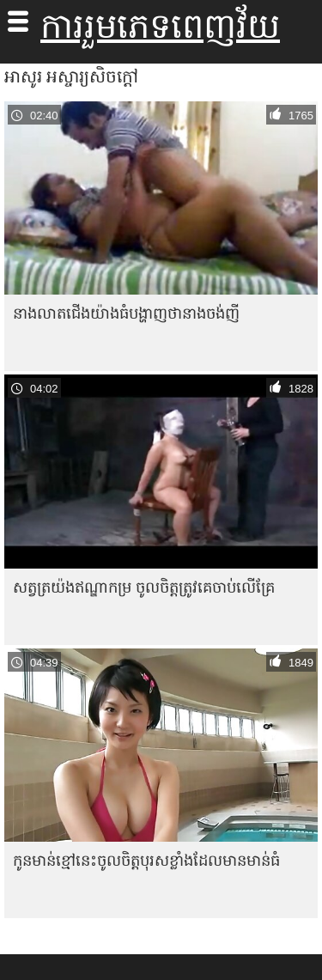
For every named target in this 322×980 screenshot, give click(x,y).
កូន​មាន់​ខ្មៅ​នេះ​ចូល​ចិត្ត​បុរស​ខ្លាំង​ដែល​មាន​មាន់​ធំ (146, 860)
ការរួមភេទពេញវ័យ (160, 26)
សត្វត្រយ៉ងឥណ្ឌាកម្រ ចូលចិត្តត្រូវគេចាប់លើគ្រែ (144, 587)
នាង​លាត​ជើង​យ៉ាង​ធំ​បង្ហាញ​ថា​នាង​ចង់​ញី (126, 313)
